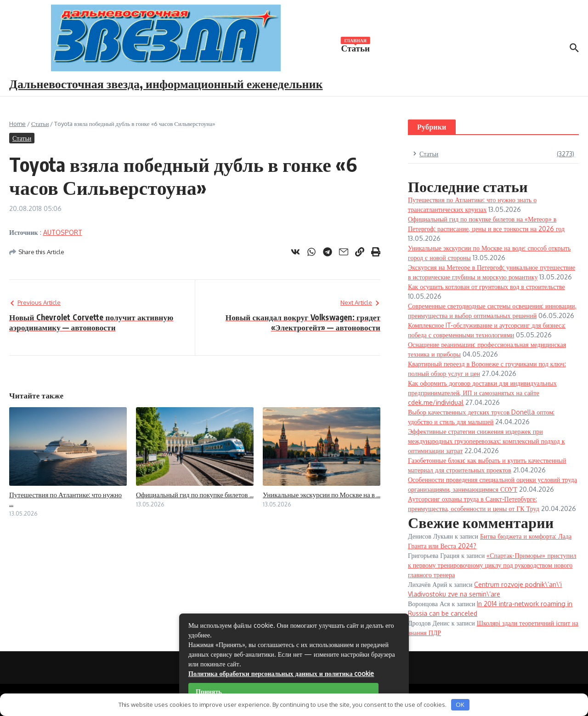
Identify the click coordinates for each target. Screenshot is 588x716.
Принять (209, 691)
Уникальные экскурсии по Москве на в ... (322, 494)
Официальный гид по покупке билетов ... (195, 494)
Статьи (356, 47)
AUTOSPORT (63, 232)
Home (17, 124)
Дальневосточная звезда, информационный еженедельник (166, 83)
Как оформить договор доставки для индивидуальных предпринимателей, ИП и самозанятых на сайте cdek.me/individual (482, 393)
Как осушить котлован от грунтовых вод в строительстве (486, 287)
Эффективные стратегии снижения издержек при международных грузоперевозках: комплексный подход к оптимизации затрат (486, 441)
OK (460, 705)
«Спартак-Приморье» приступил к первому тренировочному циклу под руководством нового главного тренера (492, 565)
